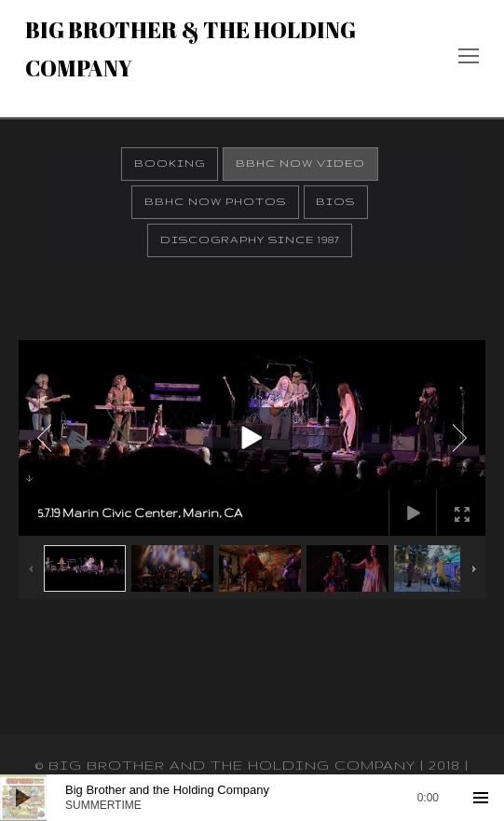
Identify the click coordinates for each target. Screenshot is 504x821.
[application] (252, 798)
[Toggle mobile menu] (469, 59)
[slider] (252, 798)
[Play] (23, 798)
